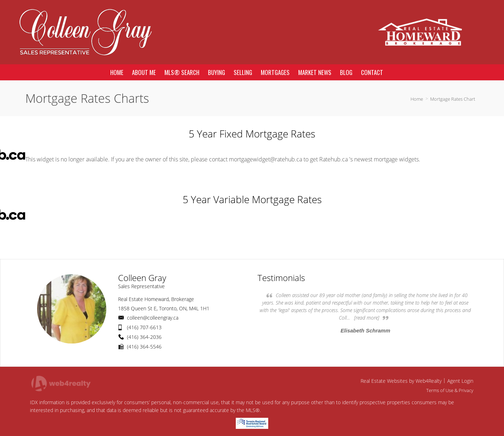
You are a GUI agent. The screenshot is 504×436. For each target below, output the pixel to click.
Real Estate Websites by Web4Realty (401, 381)
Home (417, 99)
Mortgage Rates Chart (453, 99)
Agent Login (460, 381)
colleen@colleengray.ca (153, 318)
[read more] (367, 318)
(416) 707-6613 (144, 327)
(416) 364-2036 (144, 337)
